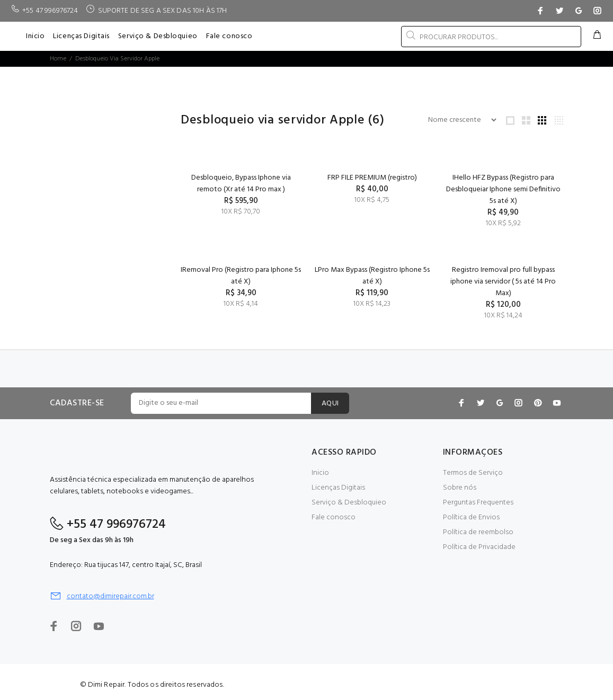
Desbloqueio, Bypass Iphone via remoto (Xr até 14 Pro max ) (241, 184)
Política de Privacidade (479, 547)
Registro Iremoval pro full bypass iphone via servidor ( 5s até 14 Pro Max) (503, 282)
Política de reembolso (478, 532)
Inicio (320, 473)
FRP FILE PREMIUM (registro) (372, 178)
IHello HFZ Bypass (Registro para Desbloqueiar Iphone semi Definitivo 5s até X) (503, 189)
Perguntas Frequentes (478, 503)
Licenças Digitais (338, 488)
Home (58, 59)
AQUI (330, 404)
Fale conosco (334, 517)
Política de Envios (471, 517)
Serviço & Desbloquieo (349, 503)
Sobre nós (460, 488)
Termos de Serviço (473, 473)
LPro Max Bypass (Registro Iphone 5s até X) (372, 276)
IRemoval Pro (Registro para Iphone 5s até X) (241, 276)
